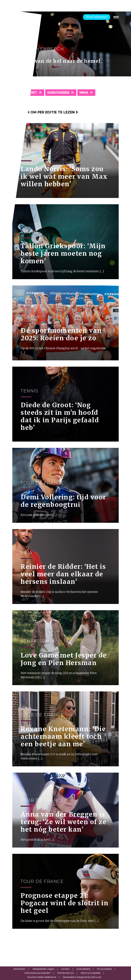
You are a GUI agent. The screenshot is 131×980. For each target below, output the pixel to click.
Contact (65, 969)
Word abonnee (97, 17)
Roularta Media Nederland (42, 977)
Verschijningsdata (91, 973)
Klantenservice (66, 973)
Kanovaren (58, 93)
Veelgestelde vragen (43, 969)
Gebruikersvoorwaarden (38, 973)
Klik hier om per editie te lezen (45, 112)
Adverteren (20, 969)
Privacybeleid (104, 969)
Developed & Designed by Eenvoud (82, 977)
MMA (84, 93)
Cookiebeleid (83, 969)
